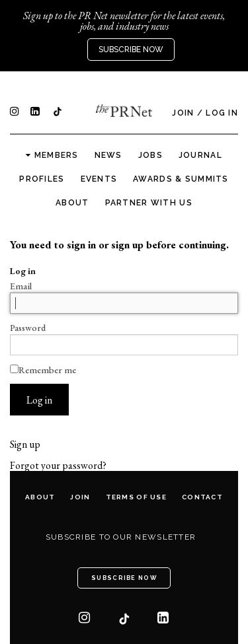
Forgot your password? (58, 466)
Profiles (42, 179)
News (108, 155)
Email (21, 286)
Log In (222, 113)
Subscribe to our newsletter (121, 537)
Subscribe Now (131, 50)
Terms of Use (136, 497)
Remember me (43, 370)
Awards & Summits (181, 179)
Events (99, 179)
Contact (202, 497)
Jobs (150, 155)
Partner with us (149, 203)
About (72, 203)
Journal (200, 155)
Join (183, 113)
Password (28, 328)
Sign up (25, 445)
